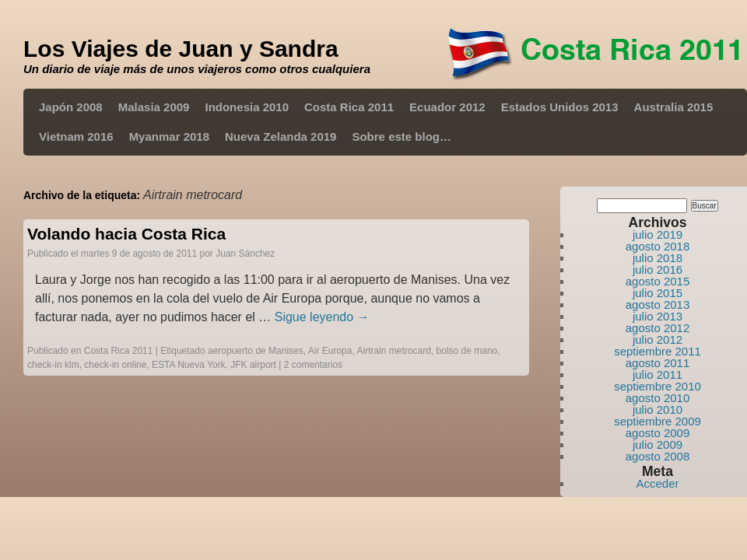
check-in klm (53, 365)
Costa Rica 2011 (349, 107)
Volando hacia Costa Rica (126, 234)
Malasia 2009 (154, 107)
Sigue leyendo (322, 317)
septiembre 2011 (658, 351)
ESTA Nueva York (189, 365)
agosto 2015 (658, 281)
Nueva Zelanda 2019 (281, 136)
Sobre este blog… (402, 136)
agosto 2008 (658, 456)
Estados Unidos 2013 (560, 107)
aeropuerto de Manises (256, 351)
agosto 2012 (658, 328)
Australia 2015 (674, 107)
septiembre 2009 (658, 421)
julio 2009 (658, 444)
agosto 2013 (658, 304)
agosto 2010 (658, 398)
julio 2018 (658, 258)
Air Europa (330, 351)
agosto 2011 (658, 363)
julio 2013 (658, 316)
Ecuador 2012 (447, 107)
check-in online (115, 365)
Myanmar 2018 (169, 136)
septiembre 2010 (658, 386)
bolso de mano (467, 351)
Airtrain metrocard (393, 351)
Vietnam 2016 (76, 136)
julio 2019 (658, 234)
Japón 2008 (71, 107)
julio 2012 (658, 339)
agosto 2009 (658, 433)
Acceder (657, 483)
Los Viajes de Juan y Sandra (181, 49)
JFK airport (253, 365)
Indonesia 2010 (247, 107)
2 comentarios (313, 365)
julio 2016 (658, 269)
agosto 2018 (658, 246)
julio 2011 (658, 374)
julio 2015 (658, 293)
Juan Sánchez (245, 254)
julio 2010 (658, 409)
